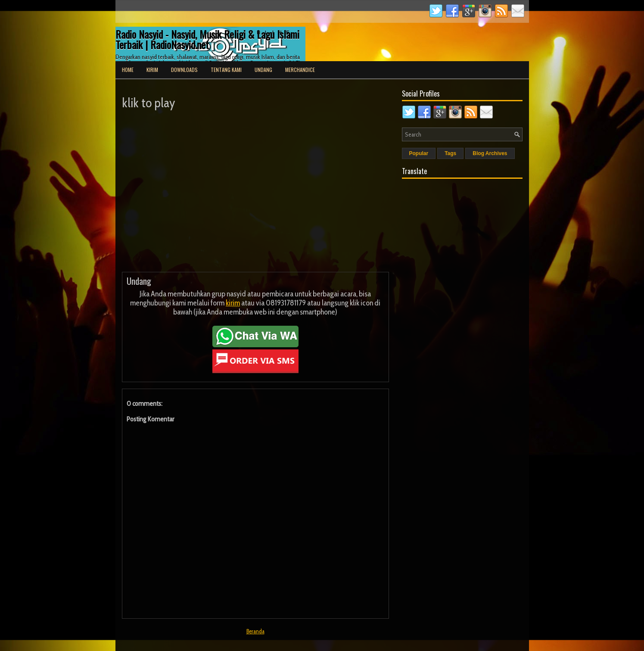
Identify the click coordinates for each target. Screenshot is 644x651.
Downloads (184, 70)
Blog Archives (490, 153)
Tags (450, 153)
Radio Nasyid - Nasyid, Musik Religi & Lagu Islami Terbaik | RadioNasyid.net (207, 39)
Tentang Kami (226, 70)
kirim (233, 303)
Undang (263, 70)
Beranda (255, 631)
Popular (419, 153)
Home (128, 70)
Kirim (152, 70)
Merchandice (300, 70)
